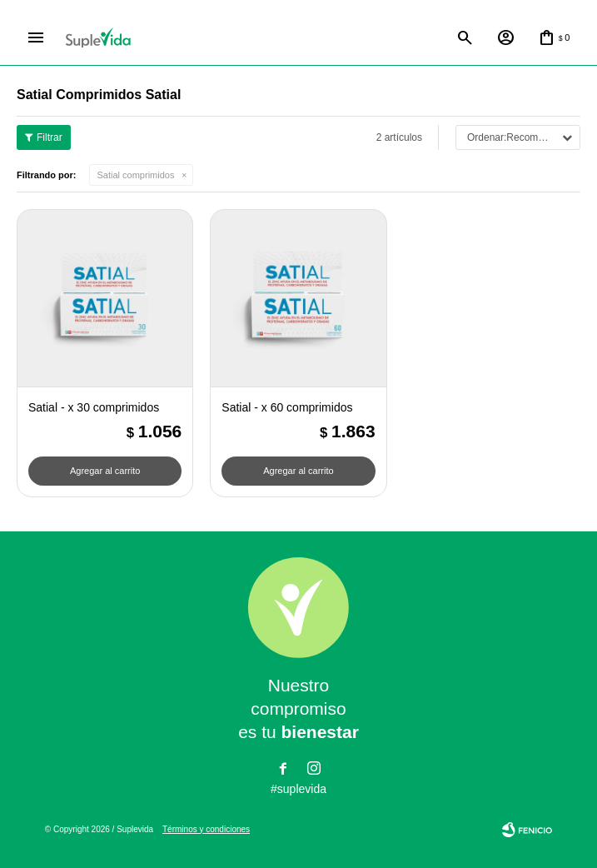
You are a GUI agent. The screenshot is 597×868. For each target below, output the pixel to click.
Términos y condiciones (206, 829)
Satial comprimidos (136, 176)
